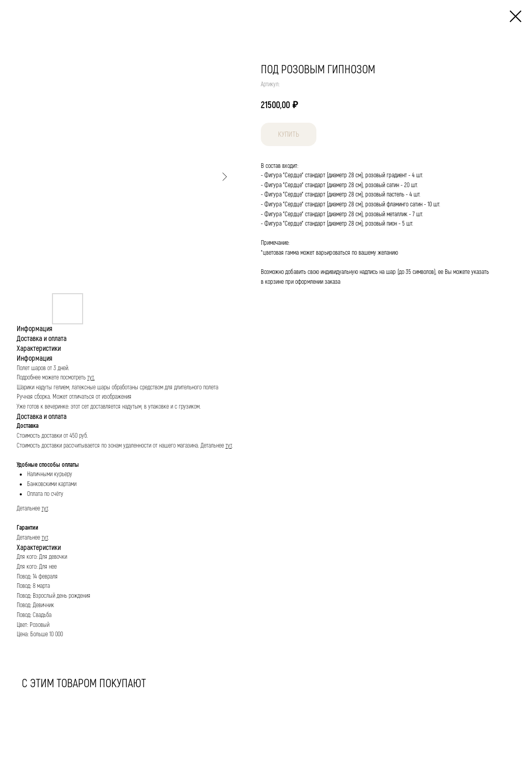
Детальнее (213, 446)
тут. (91, 378)
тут (229, 446)
